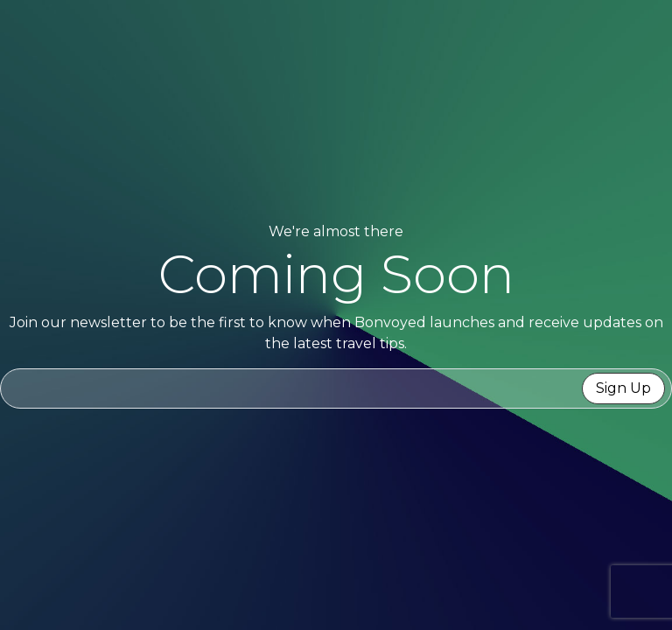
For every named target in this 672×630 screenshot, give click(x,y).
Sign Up (623, 388)
